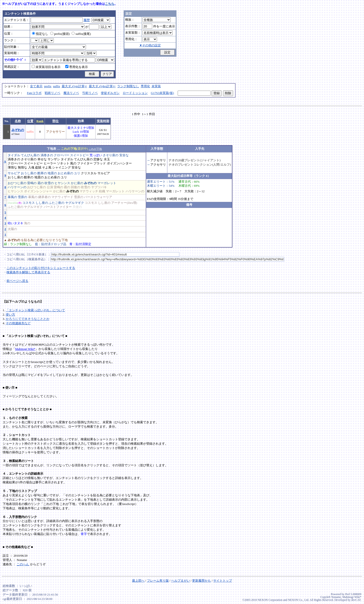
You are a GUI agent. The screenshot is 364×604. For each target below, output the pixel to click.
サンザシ (54, 159)
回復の (76, 187)
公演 (50, 187)
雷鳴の (32, 183)
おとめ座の (65, 173)
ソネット (63, 163)
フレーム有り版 (158, 581)
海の (27, 223)
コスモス (29, 203)
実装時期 (103, 121)
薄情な (12, 168)
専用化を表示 (77, 67)
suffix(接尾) (81, 34)
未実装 (156, 86)
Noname (336, 597)
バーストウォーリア (98, 197)
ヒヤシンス (62, 183)
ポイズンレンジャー (38, 191)
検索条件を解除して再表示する (28, 272)
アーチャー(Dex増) (124, 203)
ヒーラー (50, 163)
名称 (18, 121)
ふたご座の (57, 203)
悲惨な (98, 159)
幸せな (42, 159)
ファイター (85, 163)
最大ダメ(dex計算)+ (102, 86)
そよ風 (47, 168)
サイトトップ (223, 581)
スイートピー (79, 155)
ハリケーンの (17, 187)
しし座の (42, 203)
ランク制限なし (128, 86)
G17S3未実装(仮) (162, 93)
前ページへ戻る (17, 281)
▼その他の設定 (150, 45)
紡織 (102, 191)
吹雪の (49, 183)
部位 (55, 121)
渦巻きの (47, 155)
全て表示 (36, 86)
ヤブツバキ (99, 187)
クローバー (62, 155)
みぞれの (18, 130)
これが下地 (95, 149)
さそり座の (111, 155)
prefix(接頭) (60, 34)
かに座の (77, 183)
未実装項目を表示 (46, 67)
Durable (13, 203)
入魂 (31, 168)
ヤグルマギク (75, 203)
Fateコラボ (34, 93)
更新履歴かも (201, 581)
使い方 (10, 315)
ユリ (77, 173)
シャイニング (61, 168)
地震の (52, 173)
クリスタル (89, 173)
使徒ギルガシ (110, 93)
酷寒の (42, 173)
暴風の (12, 197)
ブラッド (100, 163)
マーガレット (107, 183)
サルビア (14, 173)
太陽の (12, 229)
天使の (77, 207)
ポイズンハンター (119, 163)
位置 (30, 121)
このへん (23, 564)
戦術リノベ (52, 93)
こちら (110, 4)
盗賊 (38, 168)
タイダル (14, 155)
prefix (48, 86)
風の (73, 163)
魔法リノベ (71, 93)
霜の (41, 183)
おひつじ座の (17, 183)
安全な (124, 155)
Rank (40, 121)
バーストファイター (58, 207)
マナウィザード (62, 197)
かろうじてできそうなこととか (28, 319)
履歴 (87, 20)
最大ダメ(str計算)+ (75, 86)
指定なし (40, 34)
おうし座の (29, 173)
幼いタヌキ (15, 223)
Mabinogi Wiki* (25, 349)
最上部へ (138, 581)
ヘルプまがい (181, 581)
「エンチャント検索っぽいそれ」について (35, 310)
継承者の (44, 197)
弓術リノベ (90, 93)
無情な (22, 168)
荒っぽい (96, 155)
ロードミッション (135, 93)
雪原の (22, 197)
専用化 (145, 86)
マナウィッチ (89, 191)
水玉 (107, 159)
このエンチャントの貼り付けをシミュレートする (41, 268)
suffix (57, 86)
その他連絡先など (18, 323)
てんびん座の (30, 155)
